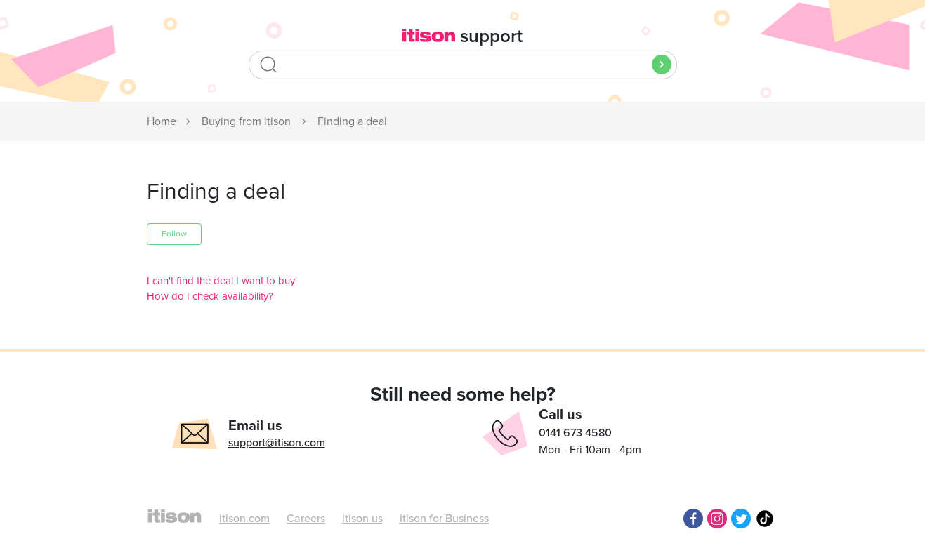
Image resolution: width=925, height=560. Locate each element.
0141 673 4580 (575, 433)
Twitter (741, 519)
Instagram (717, 519)
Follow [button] (174, 234)
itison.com (244, 519)
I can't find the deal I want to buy (221, 281)
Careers (306, 519)
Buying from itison (246, 121)
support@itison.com (277, 443)
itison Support (162, 122)
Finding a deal (352, 121)
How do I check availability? (210, 296)
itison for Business (444, 519)
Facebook (693, 519)
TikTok (765, 519)
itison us (362, 519)
